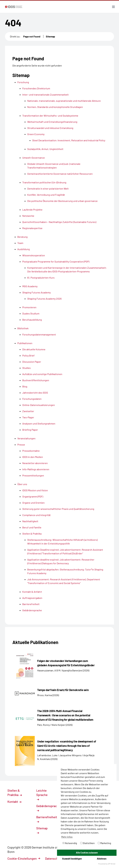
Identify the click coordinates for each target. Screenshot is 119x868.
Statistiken (87, 843)
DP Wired (112, 864)
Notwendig (70, 843)
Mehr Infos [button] (67, 837)
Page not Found (32, 36)
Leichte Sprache (42, 795)
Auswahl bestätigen (72, 859)
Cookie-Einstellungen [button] (24, 858)
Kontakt (14, 802)
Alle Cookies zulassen (87, 853)
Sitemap (50, 36)
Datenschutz (55, 858)
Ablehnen (102, 859)
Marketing (104, 843)
